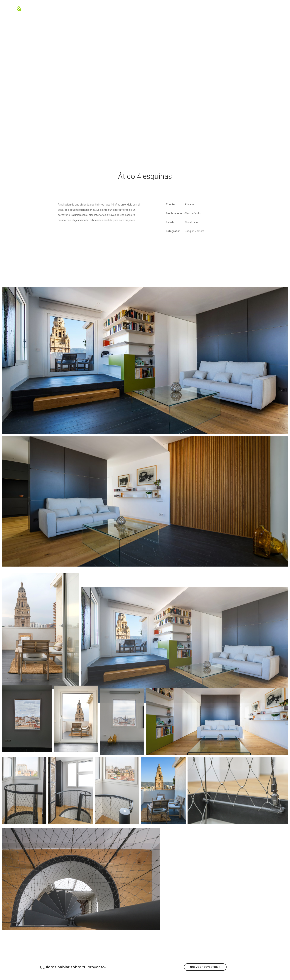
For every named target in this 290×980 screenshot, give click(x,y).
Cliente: (171, 204)
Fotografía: (173, 231)
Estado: (171, 222)
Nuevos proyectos (205, 967)
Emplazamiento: (176, 213)
